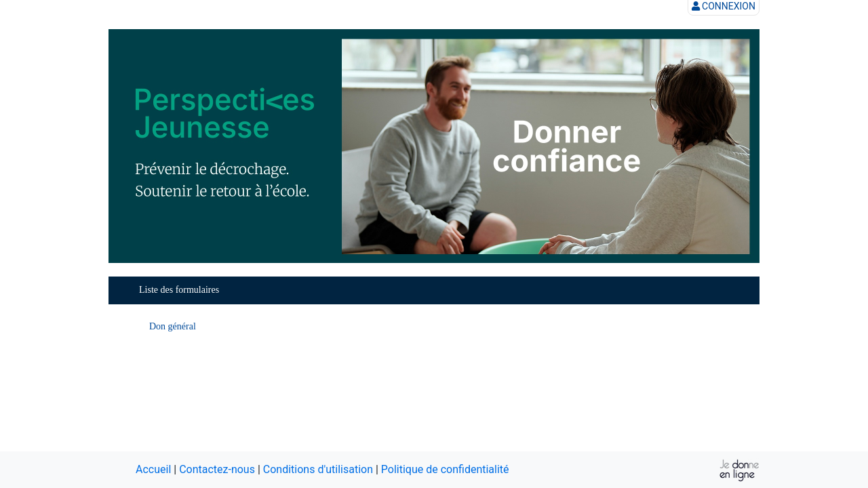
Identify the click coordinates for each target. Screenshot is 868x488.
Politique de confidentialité (445, 469)
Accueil (153, 469)
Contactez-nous (217, 469)
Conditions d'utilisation (318, 469)
